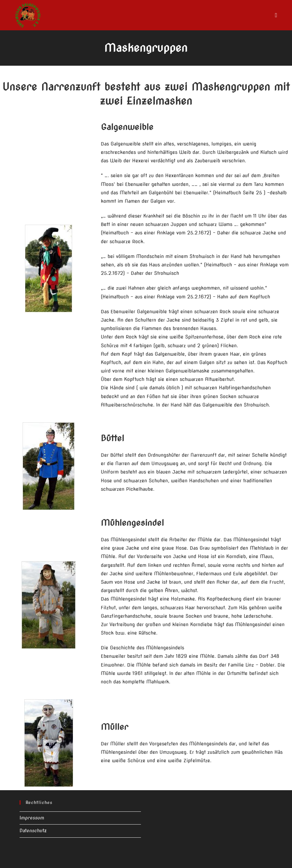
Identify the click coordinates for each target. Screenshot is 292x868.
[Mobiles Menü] (276, 15)
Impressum (32, 818)
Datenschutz (33, 831)
